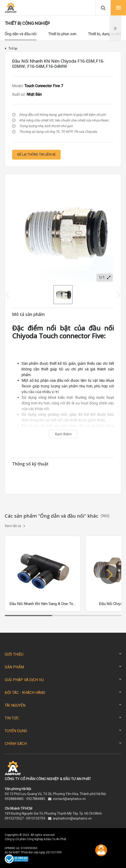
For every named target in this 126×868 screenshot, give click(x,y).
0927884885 (36, 799)
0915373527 (14, 818)
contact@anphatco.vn (69, 799)
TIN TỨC (12, 718)
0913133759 (36, 818)
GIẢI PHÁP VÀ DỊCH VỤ (24, 680)
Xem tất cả (15, 526)
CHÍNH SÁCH (16, 744)
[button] (109, 575)
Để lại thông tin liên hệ (36, 155)
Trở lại (11, 48)
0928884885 (14, 799)
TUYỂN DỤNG (16, 731)
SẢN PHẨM (14, 667)
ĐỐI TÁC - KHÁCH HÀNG (25, 693)
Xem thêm (63, 434)
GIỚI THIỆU (14, 654)
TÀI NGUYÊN (15, 705)
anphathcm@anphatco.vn (72, 818)
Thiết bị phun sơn (62, 34)
